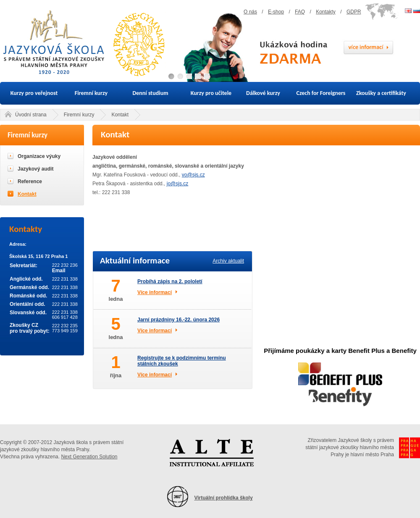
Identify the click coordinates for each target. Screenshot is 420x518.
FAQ (300, 12)
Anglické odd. (26, 279)
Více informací (155, 292)
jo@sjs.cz (178, 184)
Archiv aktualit (228, 261)
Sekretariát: (24, 266)
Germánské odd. (29, 287)
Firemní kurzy (91, 93)
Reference (30, 181)
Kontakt (120, 115)
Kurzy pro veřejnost (34, 93)
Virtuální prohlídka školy (223, 498)
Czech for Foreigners (321, 93)
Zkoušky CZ (24, 325)
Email (59, 271)
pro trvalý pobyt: (30, 331)
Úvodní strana (31, 115)
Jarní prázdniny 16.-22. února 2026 (178, 320)
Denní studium (150, 93)
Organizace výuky (39, 156)
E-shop (276, 12)
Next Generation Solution (89, 457)
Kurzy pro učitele (211, 93)
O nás (250, 12)
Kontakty (326, 12)
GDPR (354, 12)
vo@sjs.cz (193, 175)
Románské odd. (28, 296)
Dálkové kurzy (263, 93)
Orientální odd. (28, 304)
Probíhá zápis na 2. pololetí (170, 281)
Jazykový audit (35, 169)
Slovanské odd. (28, 313)
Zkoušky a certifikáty (381, 93)
